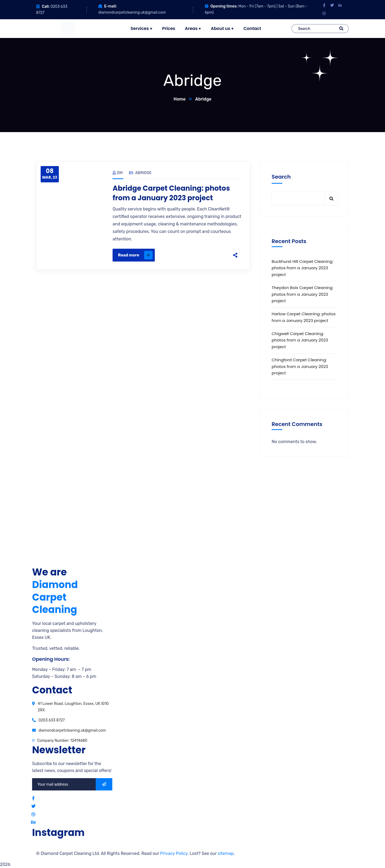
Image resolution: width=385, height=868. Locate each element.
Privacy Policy (174, 853)
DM (118, 173)
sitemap (226, 853)
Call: (46, 7)
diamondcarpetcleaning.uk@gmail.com (132, 12)
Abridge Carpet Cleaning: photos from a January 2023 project (171, 193)
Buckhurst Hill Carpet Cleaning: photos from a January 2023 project (302, 268)
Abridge (143, 173)
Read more (135, 255)
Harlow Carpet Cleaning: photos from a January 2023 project (304, 317)
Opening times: (224, 6)
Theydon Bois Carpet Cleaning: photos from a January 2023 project (302, 294)
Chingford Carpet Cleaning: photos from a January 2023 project (300, 366)
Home (180, 99)
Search (281, 177)
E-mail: (110, 6)
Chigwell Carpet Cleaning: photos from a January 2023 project (300, 340)
